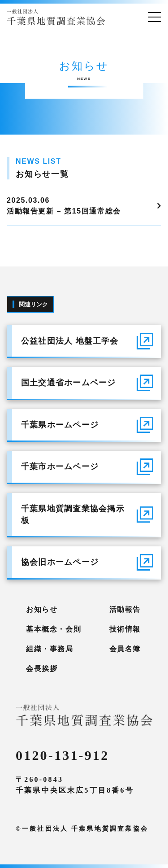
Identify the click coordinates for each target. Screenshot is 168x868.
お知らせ (42, 609)
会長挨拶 (42, 669)
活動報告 (125, 609)
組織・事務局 (50, 649)
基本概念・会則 (54, 629)
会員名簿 (125, 649)
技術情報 (125, 629)
